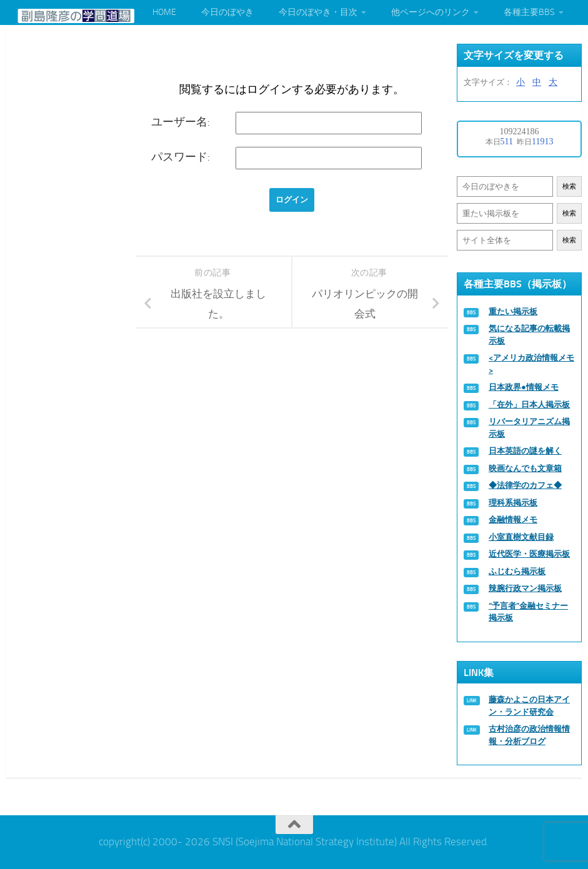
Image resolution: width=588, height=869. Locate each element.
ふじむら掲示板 (517, 571)
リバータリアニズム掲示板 (529, 428)
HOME (164, 12)
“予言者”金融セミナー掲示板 (528, 612)
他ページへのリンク (431, 12)
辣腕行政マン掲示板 (525, 588)
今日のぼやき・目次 (318, 12)
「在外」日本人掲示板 (529, 405)
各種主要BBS (529, 12)
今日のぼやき (227, 12)
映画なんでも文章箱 (525, 468)
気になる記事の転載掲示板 (529, 335)
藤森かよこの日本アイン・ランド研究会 (529, 706)
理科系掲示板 (513, 503)
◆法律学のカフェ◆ (525, 485)
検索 (569, 186)
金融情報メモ (513, 519)
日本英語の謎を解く (525, 451)
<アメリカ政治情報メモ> (531, 364)
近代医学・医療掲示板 (529, 554)
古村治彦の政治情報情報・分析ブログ (529, 735)
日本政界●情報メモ (524, 387)
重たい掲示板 (513, 311)
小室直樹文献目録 (521, 537)
